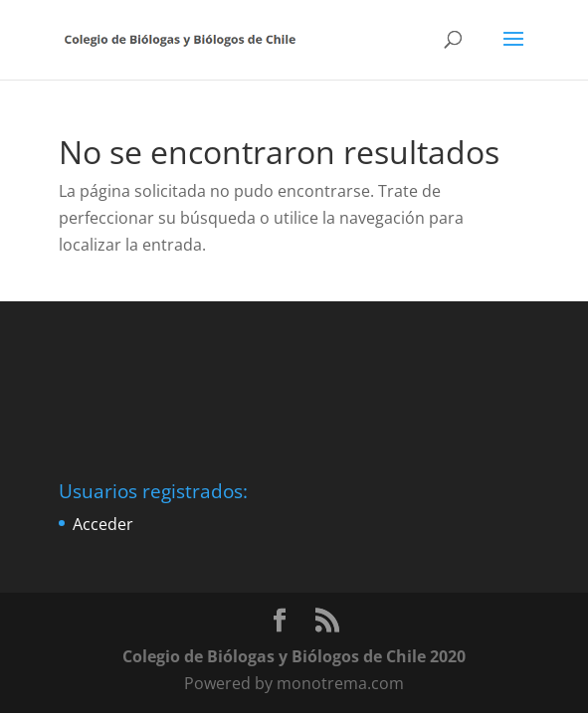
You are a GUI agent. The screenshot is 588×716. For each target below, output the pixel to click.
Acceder (103, 524)
